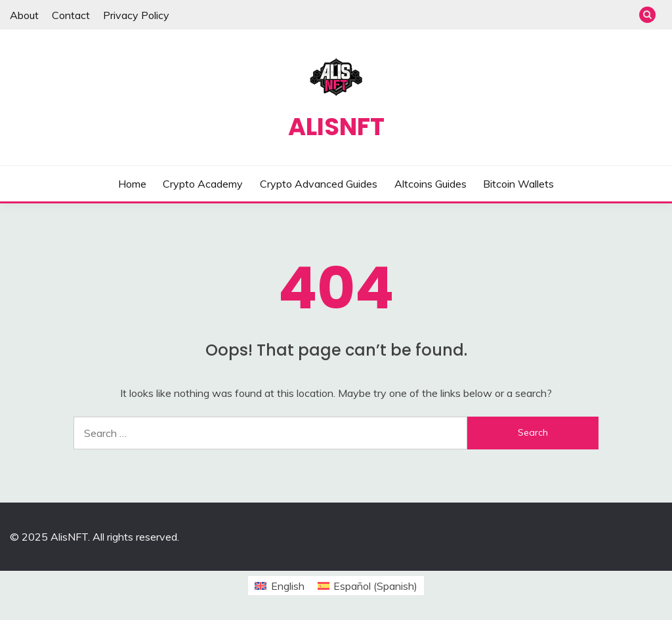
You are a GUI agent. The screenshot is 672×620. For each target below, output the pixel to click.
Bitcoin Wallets (518, 184)
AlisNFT (336, 127)
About (24, 15)
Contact (71, 15)
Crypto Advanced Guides (319, 184)
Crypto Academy (203, 184)
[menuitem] (279, 586)
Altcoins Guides (430, 184)
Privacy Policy (136, 15)
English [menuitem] (288, 586)
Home (132, 184)
